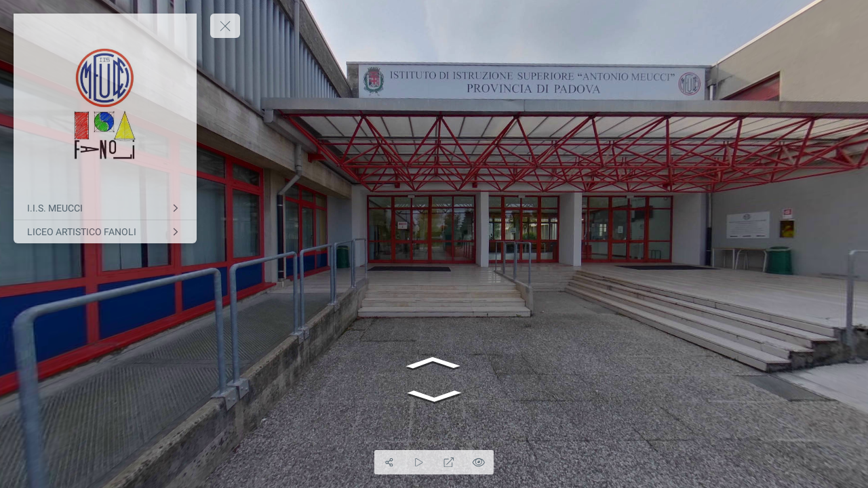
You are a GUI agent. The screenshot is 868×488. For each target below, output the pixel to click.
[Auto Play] (419, 462)
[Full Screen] (449, 462)
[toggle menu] (225, 26)
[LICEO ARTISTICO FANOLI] (105, 232)
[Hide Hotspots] (479, 462)
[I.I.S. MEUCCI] (105, 208)
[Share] (389, 462)
